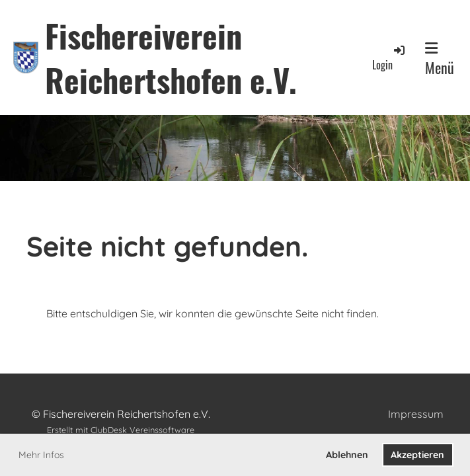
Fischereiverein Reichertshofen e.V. (171, 58)
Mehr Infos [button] (41, 455)
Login (389, 58)
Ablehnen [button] (347, 455)
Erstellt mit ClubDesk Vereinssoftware (121, 430)
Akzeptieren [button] (417, 455)
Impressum (416, 414)
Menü (440, 59)
